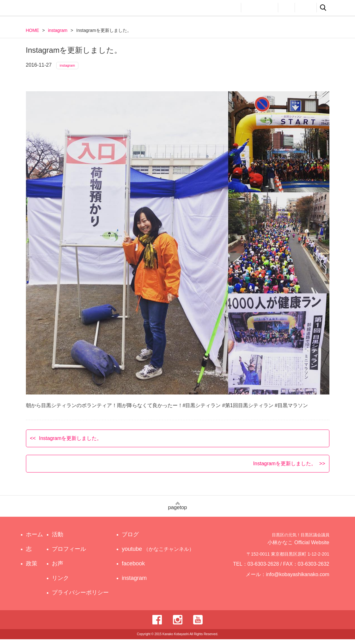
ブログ (136, 539)
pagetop (177, 511)
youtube (159, 554)
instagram (58, 30)
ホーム (34, 539)
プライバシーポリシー (82, 597)
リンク (306, 8)
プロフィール (260, 8)
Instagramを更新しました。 (70, 443)
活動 (230, 8)
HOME (33, 30)
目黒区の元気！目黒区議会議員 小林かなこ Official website (85, 9)
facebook (139, 568)
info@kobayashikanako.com (301, 582)
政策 (209, 8)
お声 (286, 8)
